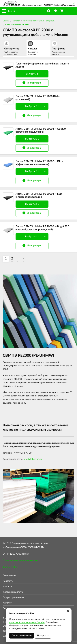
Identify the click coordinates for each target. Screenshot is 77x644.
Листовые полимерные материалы (39, 21)
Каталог (16, 21)
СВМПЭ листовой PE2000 (17, 25)
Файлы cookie (10, 567)
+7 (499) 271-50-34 (51, 5)
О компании (9, 576)
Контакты (8, 581)
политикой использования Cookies (27, 622)
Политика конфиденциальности (20, 561)
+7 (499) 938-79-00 (12, 5)
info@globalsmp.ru (33, 459)
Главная (6, 21)
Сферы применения (13, 598)
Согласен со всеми (22, 636)
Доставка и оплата (13, 592)
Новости (7, 587)
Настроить (43, 636)
